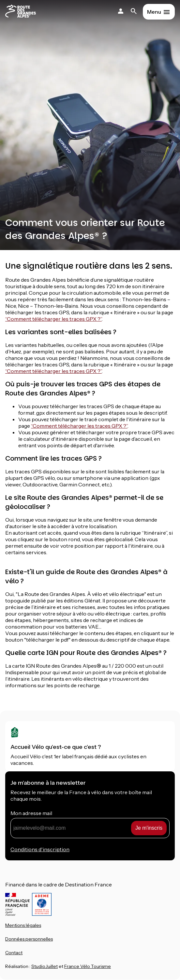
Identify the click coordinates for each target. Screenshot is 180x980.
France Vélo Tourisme (88, 966)
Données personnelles (29, 939)
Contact (14, 953)
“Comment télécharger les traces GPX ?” (53, 319)
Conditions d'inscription (40, 849)
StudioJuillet (45, 966)
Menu (154, 12)
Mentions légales (23, 925)
